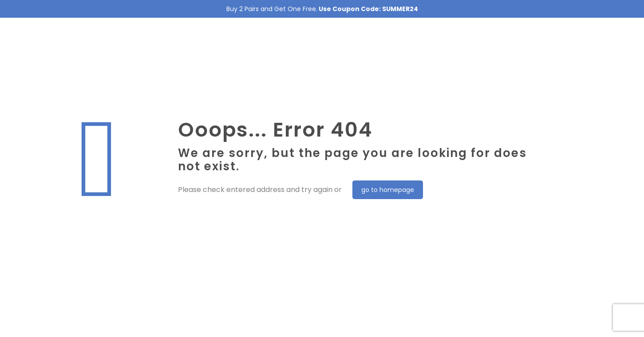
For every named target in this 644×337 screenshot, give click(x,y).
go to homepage (388, 190)
